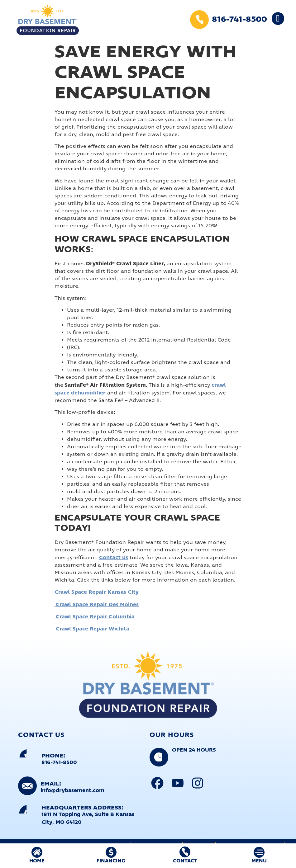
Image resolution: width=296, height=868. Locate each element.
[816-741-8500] (199, 20)
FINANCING (111, 861)
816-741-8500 (239, 20)
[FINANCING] (111, 852)
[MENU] (259, 852)
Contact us (114, 558)
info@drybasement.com (72, 790)
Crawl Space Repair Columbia (95, 617)
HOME (37, 861)
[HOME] (37, 852)
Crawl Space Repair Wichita (92, 629)
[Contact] (185, 852)
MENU (259, 861)
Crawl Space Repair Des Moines (97, 605)
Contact (185, 861)
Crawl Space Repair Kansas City (97, 592)
